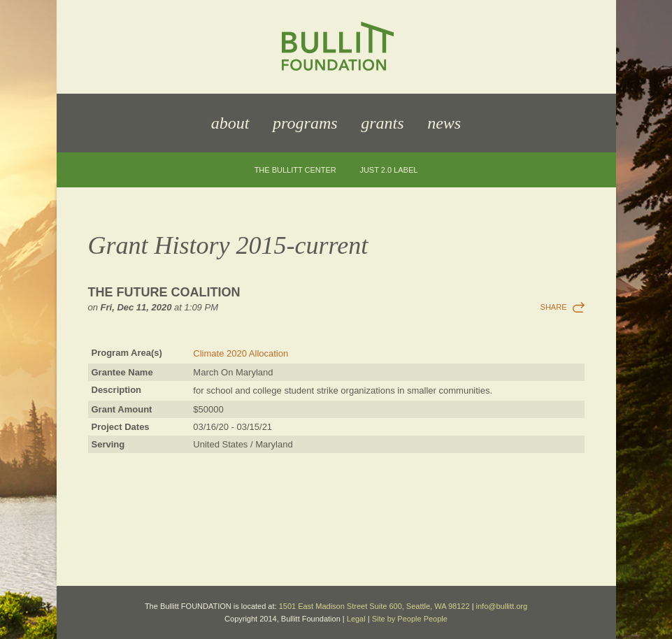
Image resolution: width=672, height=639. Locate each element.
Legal (356, 619)
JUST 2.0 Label (388, 170)
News (444, 123)
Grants (382, 123)
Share (554, 307)
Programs (305, 123)
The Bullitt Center (295, 170)
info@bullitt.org (502, 606)
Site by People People (410, 619)
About (230, 123)
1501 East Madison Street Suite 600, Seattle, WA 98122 (374, 606)
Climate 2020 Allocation (241, 353)
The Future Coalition (164, 292)
